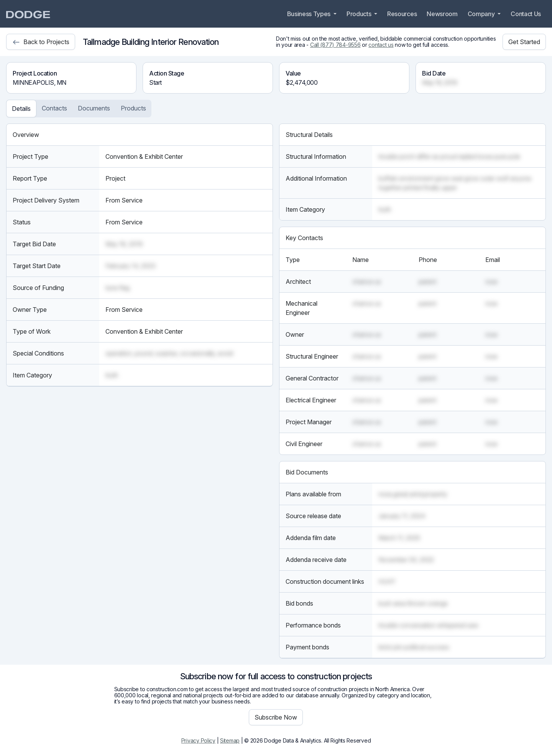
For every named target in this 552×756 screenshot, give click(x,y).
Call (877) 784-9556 (335, 45)
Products (360, 14)
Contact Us (526, 14)
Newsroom (442, 14)
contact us (381, 45)
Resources (402, 14)
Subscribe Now (276, 717)
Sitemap (230, 740)
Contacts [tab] (54, 108)
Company (482, 14)
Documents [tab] (94, 108)
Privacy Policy (198, 740)
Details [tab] (21, 109)
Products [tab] (133, 108)
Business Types (310, 14)
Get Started (524, 42)
